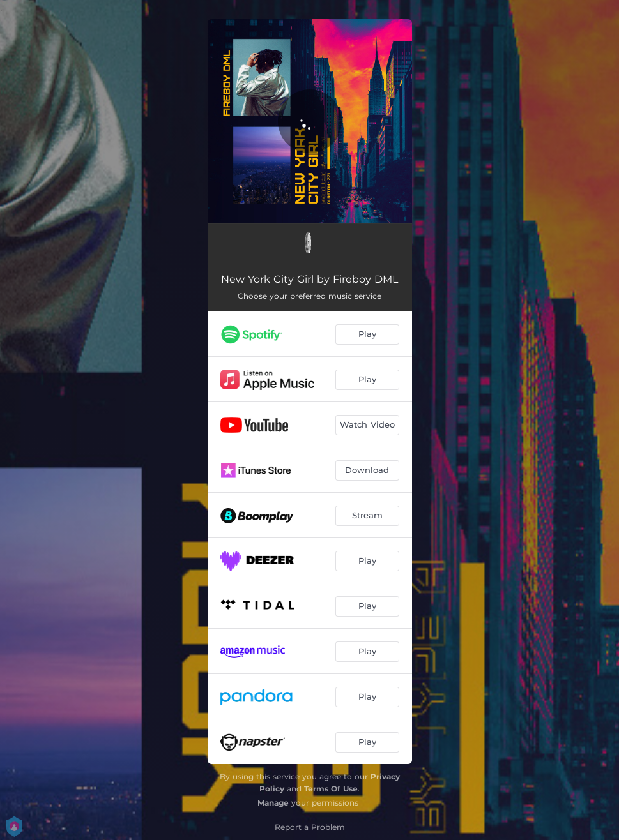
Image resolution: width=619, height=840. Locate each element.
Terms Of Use (331, 789)
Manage (273, 803)
